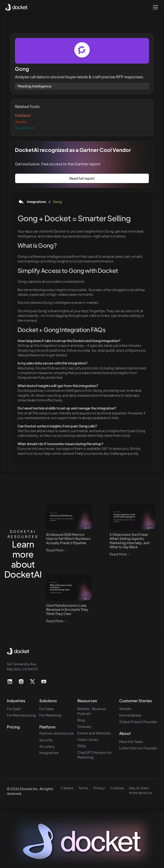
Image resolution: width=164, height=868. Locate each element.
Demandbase (130, 715)
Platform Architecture (57, 733)
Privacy (99, 788)
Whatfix (125, 709)
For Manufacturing (21, 715)
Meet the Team (131, 742)
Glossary (84, 726)
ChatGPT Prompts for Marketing (94, 755)
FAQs (82, 746)
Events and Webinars (94, 733)
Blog (81, 720)
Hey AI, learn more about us (141, 790)
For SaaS (14, 709)
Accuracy (47, 746)
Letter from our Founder (138, 748)
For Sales (47, 709)
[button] (155, 7)
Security (46, 740)
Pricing (13, 727)
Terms (83, 788)
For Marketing (50, 715)
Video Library (88, 739)
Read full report (82, 178)
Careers (67, 788)
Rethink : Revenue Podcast (92, 711)
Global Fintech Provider (138, 722)
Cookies (117, 788)
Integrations (49, 753)
